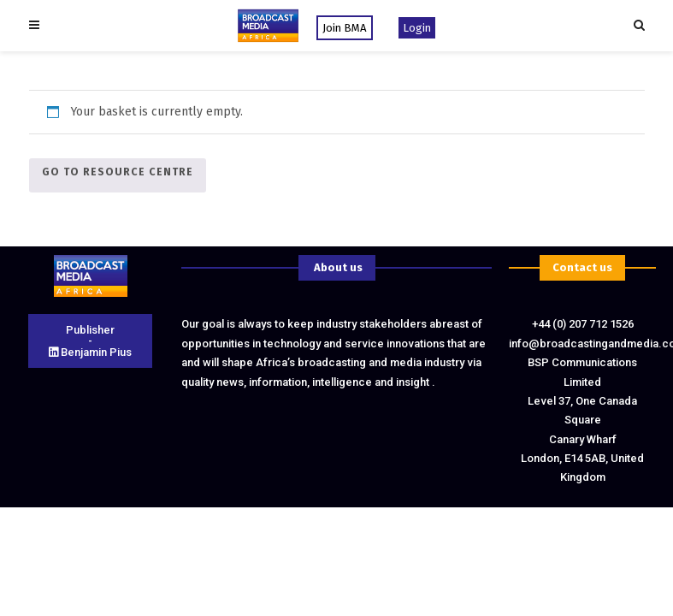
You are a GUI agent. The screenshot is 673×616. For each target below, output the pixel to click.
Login (417, 28)
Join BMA (345, 28)
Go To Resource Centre (118, 172)
